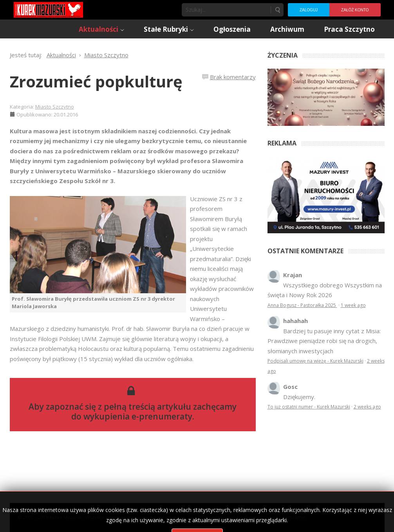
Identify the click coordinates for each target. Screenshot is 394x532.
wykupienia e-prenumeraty (138, 416)
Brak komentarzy (233, 77)
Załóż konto (355, 10)
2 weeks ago (367, 407)
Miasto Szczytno (55, 107)
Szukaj (277, 10)
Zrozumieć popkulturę (96, 81)
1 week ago (353, 305)
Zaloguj (309, 10)
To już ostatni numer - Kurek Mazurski (309, 407)
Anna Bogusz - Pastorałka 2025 (302, 305)
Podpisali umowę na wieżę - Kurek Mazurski (315, 361)
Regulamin (294, 517)
